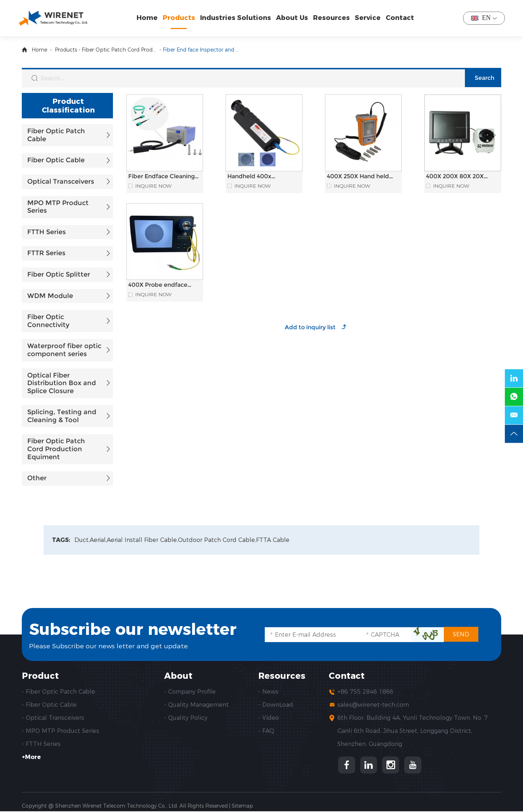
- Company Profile (190, 692)
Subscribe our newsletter (137, 629)
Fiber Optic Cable (56, 160)
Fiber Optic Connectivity (48, 321)
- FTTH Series (41, 744)
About (179, 676)
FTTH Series (46, 232)
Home (148, 18)
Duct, (82, 540)
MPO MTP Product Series (58, 207)
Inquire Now (154, 186)
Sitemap (242, 807)
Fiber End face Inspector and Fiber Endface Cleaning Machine (201, 50)
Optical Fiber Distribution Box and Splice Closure (62, 383)
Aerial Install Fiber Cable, (143, 540)
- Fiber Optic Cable (49, 705)
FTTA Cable (274, 540)
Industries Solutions (236, 18)
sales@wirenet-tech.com (373, 705)
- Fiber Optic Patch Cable (58, 692)
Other (37, 478)
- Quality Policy (186, 718)
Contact (401, 18)
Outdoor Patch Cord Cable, (218, 540)
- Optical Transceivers (53, 718)
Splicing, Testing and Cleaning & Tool (62, 416)
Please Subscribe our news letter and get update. (110, 646)
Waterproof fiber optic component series (64, 350)
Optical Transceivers (61, 181)
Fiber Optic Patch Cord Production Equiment (120, 50)
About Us (293, 18)
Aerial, (98, 540)
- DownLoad (276, 705)
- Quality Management (196, 705)
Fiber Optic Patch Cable (56, 135)
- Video (269, 718)
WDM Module (50, 296)
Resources (332, 18)
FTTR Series (46, 253)
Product (40, 676)
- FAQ (266, 731)
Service (368, 18)
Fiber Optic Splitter (59, 274)
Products (180, 18)
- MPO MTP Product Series (60, 731)
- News (268, 692)
